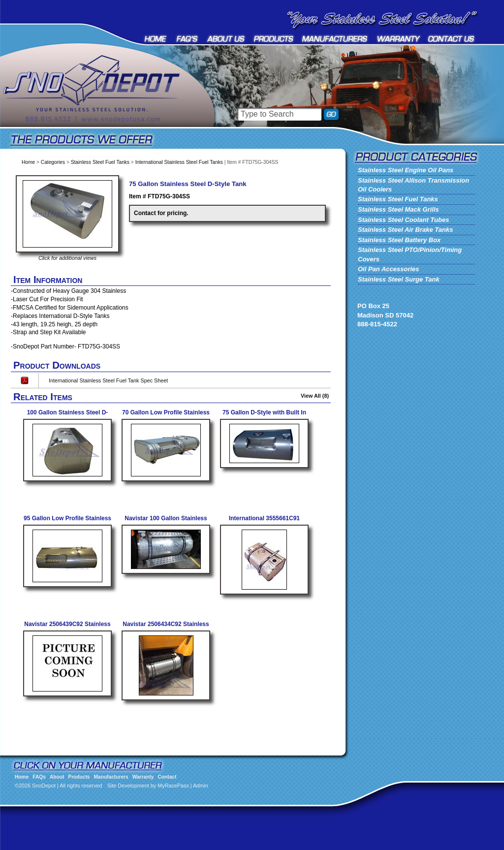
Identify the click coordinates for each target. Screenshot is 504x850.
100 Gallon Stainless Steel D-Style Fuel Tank (68, 416)
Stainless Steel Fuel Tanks (100, 162)
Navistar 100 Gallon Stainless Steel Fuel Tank (166, 522)
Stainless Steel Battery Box (399, 240)
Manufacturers (335, 39)
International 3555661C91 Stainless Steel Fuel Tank (264, 522)
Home (156, 39)
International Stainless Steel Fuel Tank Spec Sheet (108, 380)
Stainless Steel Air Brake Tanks (405, 230)
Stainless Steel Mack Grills (398, 209)
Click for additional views (67, 258)
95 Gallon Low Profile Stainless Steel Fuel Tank (67, 522)
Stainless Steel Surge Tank (399, 279)
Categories (53, 162)
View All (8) (315, 396)
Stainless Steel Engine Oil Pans (406, 170)
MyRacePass (173, 786)
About (226, 39)
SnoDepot (103, 103)
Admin (201, 786)
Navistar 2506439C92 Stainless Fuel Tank (67, 628)
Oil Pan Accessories (389, 269)
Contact (452, 39)
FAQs (188, 39)
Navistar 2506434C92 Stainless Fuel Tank (166, 628)
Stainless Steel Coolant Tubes (403, 220)
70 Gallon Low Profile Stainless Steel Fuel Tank (166, 416)
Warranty (399, 39)
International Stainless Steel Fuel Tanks (179, 162)
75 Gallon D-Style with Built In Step (264, 416)
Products (274, 39)
